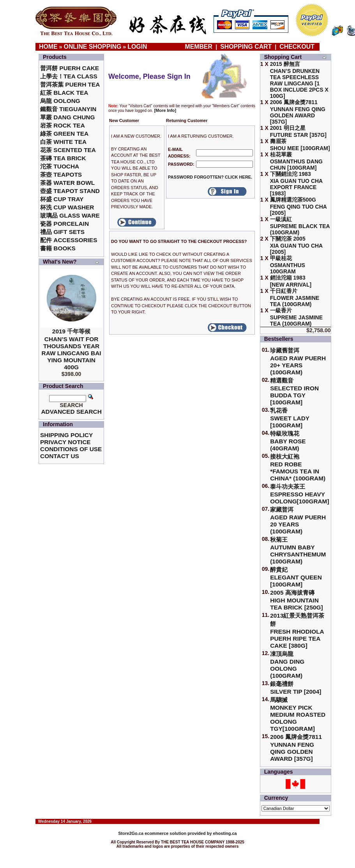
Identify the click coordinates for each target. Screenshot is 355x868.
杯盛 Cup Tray (62, 199)
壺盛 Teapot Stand (70, 191)
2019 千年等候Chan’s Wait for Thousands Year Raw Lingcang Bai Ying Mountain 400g (72, 349)
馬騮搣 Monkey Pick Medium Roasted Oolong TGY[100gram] (298, 714)
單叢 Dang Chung (67, 117)
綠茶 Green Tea (64, 134)
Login (137, 47)
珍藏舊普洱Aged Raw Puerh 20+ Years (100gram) (298, 361)
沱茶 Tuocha (60, 166)
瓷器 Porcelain (64, 224)
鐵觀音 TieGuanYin (68, 109)
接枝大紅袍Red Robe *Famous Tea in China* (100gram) (298, 467)
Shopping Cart (246, 47)
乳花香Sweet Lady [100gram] (290, 418)
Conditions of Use (71, 449)
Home (48, 47)
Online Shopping (93, 47)
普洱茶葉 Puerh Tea (70, 84)
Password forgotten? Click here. (210, 177)
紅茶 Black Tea (64, 93)
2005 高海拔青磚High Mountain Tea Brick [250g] (296, 600)
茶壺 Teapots (61, 174)
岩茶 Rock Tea (63, 125)
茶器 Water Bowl (67, 183)
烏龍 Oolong (60, 101)
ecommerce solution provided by (165, 833)
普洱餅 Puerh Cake (70, 68)
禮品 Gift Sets (62, 232)
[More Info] (165, 110)
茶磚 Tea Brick (63, 158)
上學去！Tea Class (69, 76)
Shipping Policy (66, 435)
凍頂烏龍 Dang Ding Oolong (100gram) (287, 665)
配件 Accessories (69, 240)
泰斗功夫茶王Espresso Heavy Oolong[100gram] (299, 494)
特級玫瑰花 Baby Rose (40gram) (288, 441)
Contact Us (60, 456)
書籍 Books (58, 248)
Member (199, 47)
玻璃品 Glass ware (70, 215)
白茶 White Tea (63, 142)
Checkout (297, 47)
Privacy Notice (65, 442)
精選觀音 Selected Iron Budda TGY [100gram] (294, 391)
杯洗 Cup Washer (67, 207)
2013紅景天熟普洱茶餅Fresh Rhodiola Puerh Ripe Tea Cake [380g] (297, 631)
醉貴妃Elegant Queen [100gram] (296, 577)
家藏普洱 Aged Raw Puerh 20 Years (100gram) (298, 520)
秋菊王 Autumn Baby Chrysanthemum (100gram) (298, 550)
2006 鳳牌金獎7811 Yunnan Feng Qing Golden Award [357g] (296, 748)
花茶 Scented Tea (68, 150)
